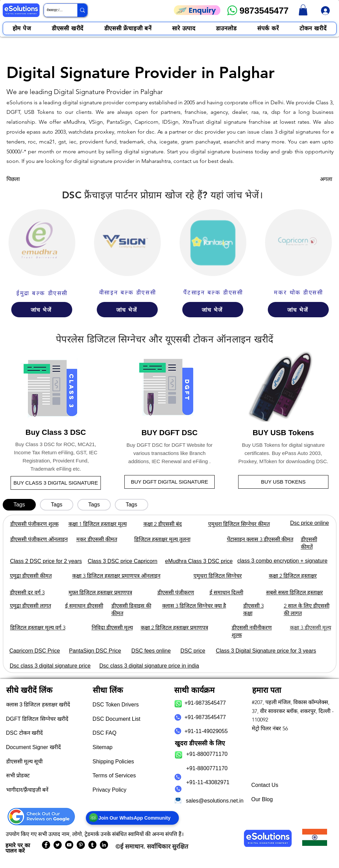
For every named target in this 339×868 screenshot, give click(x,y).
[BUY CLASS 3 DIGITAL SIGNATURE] (56, 483)
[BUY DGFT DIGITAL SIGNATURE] (169, 482)
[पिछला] (29, 179)
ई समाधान (132, 846)
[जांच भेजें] (42, 310)
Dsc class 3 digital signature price (50, 666)
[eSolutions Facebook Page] (46, 845)
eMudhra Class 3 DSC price (199, 561)
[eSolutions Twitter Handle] (58, 845)
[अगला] (315, 179)
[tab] (19, 505)
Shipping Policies (113, 762)
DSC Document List (117, 719)
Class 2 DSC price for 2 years (46, 561)
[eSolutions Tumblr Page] (92, 845)
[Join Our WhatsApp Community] (132, 818)
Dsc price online (310, 523)
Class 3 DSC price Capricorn (123, 561)
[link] (303, 10)
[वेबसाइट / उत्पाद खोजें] (55, 10)
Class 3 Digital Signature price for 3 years (266, 651)
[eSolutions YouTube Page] (69, 845)
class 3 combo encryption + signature (283, 561)
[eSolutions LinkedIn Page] (104, 845)
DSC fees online (151, 651)
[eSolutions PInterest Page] (81, 845)
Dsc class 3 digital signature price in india (149, 666)
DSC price (193, 651)
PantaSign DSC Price (95, 651)
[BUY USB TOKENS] (283, 482)
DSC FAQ (105, 733)
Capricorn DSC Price (35, 651)
